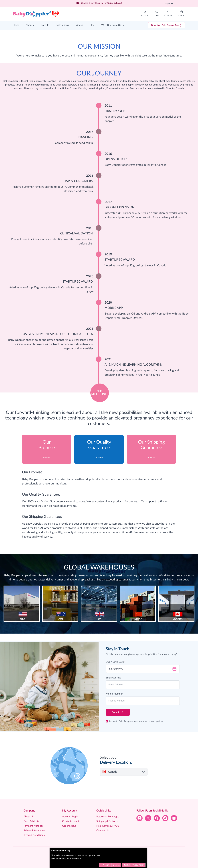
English (169, 4)
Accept (106, 865)
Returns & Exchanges (108, 817)
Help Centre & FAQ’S (108, 826)
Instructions (62, 25)
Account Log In (70, 817)
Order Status (69, 826)
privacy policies (156, 721)
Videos (79, 25)
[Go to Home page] (36, 14)
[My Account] (145, 14)
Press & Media (31, 821)
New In (45, 25)
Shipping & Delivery (107, 821)
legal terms (139, 721)
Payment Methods (33, 826)
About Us (29, 817)
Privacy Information (34, 830)
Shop (29, 25)
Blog (92, 25)
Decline (116, 865)
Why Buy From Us (111, 25)
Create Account (71, 821)
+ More (47, 458)
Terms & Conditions (34, 835)
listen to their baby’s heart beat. (169, 580)
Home (16, 25)
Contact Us (103, 830)
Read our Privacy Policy (134, 865)
